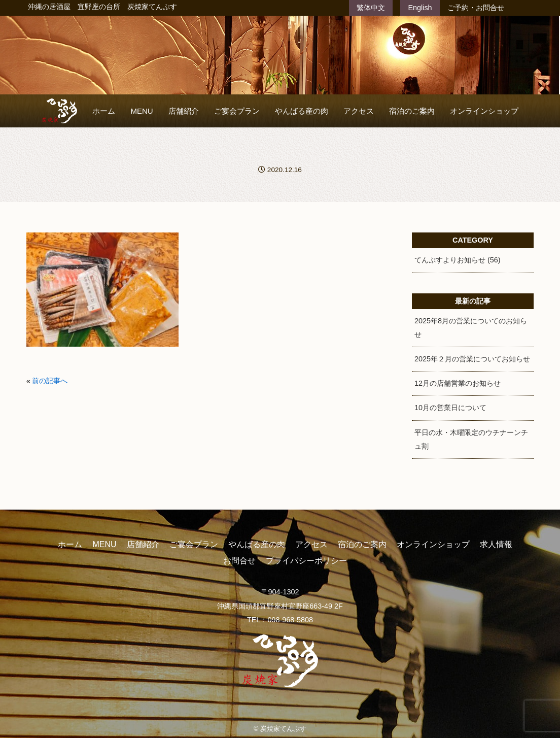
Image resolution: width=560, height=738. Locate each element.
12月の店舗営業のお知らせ (458, 383)
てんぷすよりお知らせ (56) (458, 260)
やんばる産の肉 (302, 111)
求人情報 (496, 544)
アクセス (359, 111)
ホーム (104, 111)
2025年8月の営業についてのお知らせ (471, 328)
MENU (142, 111)
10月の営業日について (450, 408)
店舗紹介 (184, 111)
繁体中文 (371, 8)
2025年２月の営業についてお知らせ (472, 359)
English (420, 8)
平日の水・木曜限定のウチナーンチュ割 (471, 439)
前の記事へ (50, 381)
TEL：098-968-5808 (280, 620)
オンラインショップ (484, 111)
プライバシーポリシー (306, 561)
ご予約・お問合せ (476, 8)
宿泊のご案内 (412, 111)
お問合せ (239, 561)
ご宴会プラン (237, 111)
